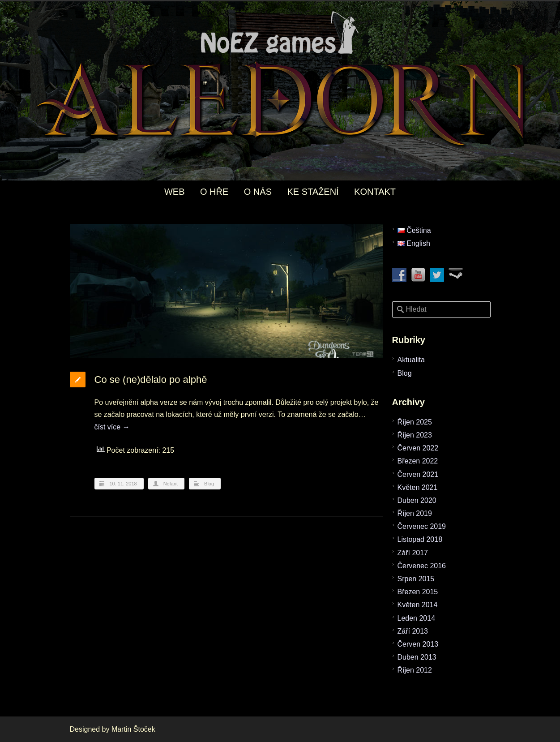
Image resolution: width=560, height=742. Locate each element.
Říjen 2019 (415, 513)
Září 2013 (413, 631)
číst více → (112, 427)
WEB (175, 192)
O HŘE (214, 192)
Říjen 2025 (415, 422)
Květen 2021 (418, 487)
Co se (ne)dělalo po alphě (151, 380)
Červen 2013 (418, 644)
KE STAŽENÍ (313, 192)
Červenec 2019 (422, 526)
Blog (209, 484)
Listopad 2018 (420, 539)
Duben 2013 (417, 657)
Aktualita (411, 360)
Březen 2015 (418, 592)
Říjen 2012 (415, 670)
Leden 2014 (417, 618)
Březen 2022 (418, 461)
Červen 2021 (418, 474)
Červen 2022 (418, 448)
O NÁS (258, 192)
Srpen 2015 (416, 579)
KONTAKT (375, 192)
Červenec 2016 (422, 566)
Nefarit (171, 484)
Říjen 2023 (415, 435)
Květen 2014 (418, 605)
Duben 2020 (417, 500)
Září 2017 (413, 553)
